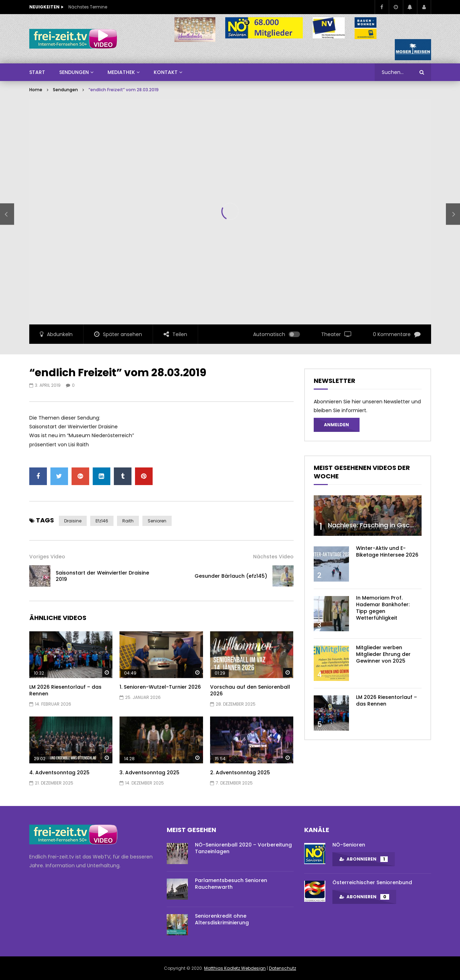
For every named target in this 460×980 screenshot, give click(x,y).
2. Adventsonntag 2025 (240, 773)
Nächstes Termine (88, 7)
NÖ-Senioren (349, 845)
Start (37, 72)
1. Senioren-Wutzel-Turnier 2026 (160, 687)
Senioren (157, 521)
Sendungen (65, 90)
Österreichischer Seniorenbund (372, 882)
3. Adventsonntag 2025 (149, 773)
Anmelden (336, 425)
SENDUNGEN (74, 72)
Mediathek (121, 72)
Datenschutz (283, 968)
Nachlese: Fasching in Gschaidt (377, 525)
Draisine (73, 521)
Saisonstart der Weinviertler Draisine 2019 (102, 576)
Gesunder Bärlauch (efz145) (231, 576)
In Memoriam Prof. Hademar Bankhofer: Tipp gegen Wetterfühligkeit (383, 608)
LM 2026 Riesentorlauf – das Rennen (65, 690)
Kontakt (166, 72)
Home (36, 90)
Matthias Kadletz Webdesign (235, 968)
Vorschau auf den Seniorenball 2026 (250, 690)
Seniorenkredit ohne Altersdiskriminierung (222, 919)
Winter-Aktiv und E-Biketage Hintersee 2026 (387, 551)
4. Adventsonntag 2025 (59, 773)
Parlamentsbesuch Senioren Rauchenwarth (231, 884)
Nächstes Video (273, 557)
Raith (128, 521)
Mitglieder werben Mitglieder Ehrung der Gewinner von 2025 (383, 654)
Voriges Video (47, 557)
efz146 (102, 521)
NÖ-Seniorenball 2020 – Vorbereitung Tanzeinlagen (243, 848)
